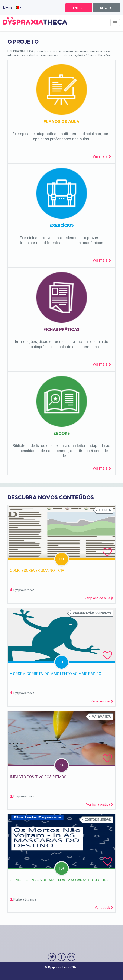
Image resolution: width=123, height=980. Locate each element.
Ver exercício (102, 701)
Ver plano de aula (99, 598)
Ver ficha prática (100, 804)
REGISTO (106, 8)
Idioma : (12, 7)
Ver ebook (104, 908)
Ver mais (102, 156)
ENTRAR (79, 8)
